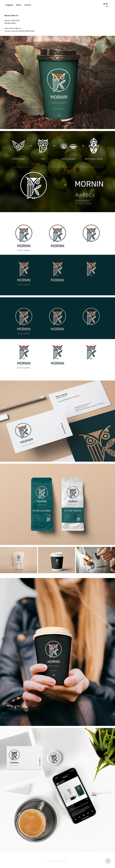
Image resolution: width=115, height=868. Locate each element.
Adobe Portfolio (62, 861)
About (18, 5)
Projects (9, 5)
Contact (28, 5)
